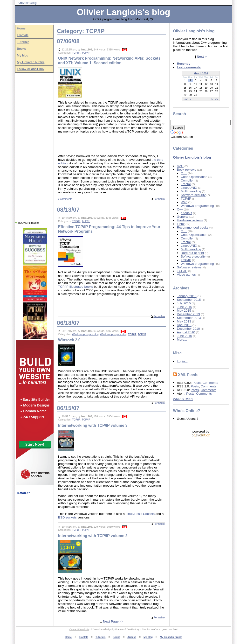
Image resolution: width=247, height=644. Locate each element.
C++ (184, 173)
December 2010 (188, 329)
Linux (181, 224)
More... (182, 339)
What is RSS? (183, 399)
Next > (202, 57)
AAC (180, 166)
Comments (210, 383)
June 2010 (184, 336)
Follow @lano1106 (30, 69)
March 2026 (201, 73)
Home (21, 28)
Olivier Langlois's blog (123, 12)
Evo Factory (133, 629)
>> (216, 99)
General (183, 217)
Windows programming (85, 334)
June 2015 (184, 307)
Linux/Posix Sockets (140, 514)
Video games (186, 275)
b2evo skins (97, 629)
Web (184, 202)
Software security (193, 195)
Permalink (158, 199)
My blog (23, 55)
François (120, 629)
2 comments (65, 199)
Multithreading (191, 191)
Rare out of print (192, 253)
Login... (182, 361)
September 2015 (189, 300)
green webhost (170, 629)
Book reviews (186, 170)
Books (21, 49)
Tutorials (23, 42)
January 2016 (187, 296)
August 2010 (186, 332)
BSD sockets (67, 517)
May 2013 (184, 321)
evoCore (155, 629)
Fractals (23, 35)
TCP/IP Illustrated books (76, 287)
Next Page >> (113, 621)
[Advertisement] (34, 145)
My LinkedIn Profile (31, 62)
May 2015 (184, 311)
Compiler (187, 180)
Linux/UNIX (189, 188)
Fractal (186, 184)
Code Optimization (194, 177)
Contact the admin (79, 629)
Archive (132, 637)
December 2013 (188, 314)
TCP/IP (76, 53)
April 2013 (184, 325)
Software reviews (189, 267)
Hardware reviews (190, 220)
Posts (197, 383)
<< (186, 99)
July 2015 (184, 303)
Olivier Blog (27, 3)
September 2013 (189, 318)
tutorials (186, 213)
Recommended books (193, 227)
